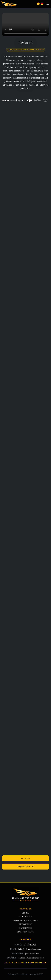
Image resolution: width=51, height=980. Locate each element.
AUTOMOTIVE (26, 917)
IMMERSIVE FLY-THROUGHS (25, 920)
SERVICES (26, 909)
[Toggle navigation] (48, 4)
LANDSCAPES (25, 928)
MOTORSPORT (26, 924)
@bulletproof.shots (32, 954)
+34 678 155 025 (30, 945)
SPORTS (26, 913)
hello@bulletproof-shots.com (30, 949)
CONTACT (26, 940)
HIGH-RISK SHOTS (26, 932)
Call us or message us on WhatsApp (26, 963)
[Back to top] (26, 895)
